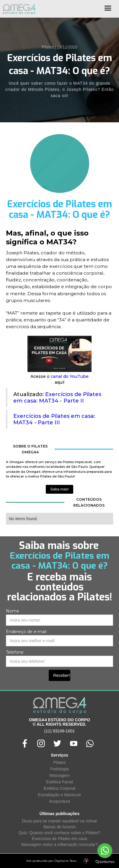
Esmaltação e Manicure (59, 795)
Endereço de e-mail (26, 632)
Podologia (59, 769)
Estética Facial (59, 782)
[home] (18, 9)
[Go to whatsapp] (105, 851)
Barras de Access (59, 827)
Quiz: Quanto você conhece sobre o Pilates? (59, 833)
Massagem (59, 775)
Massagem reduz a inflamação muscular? (59, 844)
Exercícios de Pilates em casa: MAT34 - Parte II (57, 398)
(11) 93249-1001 (60, 731)
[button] (108, 10)
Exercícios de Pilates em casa (59, 839)
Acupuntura (60, 801)
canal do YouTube (70, 376)
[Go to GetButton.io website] (105, 862)
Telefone (15, 652)
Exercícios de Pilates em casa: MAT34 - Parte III (54, 419)
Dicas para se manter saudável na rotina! (59, 821)
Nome (13, 611)
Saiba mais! (59, 489)
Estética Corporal (59, 788)
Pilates (59, 762)
